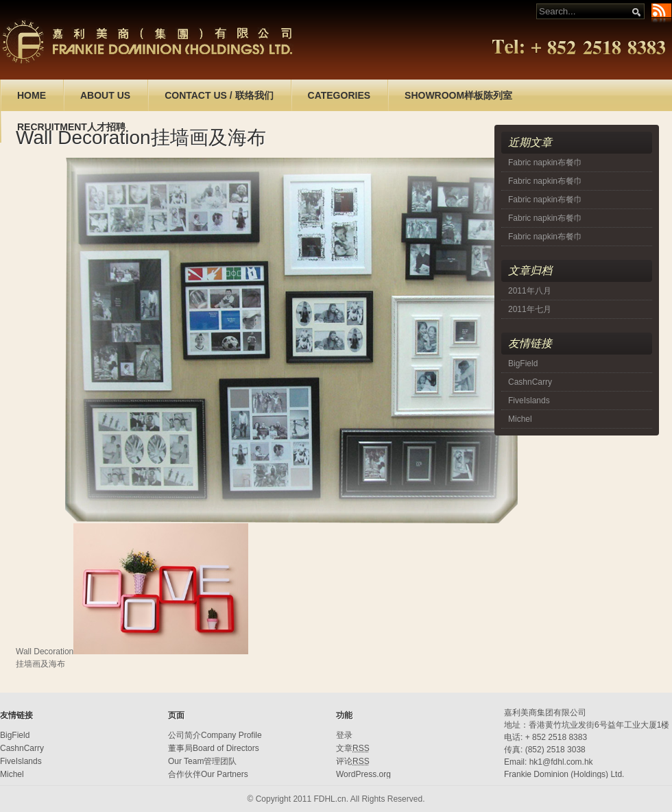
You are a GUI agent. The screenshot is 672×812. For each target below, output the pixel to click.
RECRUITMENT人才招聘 (71, 127)
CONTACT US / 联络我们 (219, 95)
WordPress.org (363, 774)
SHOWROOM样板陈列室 (458, 95)
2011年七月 (530, 309)
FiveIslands (529, 401)
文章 (353, 748)
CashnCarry (530, 382)
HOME (32, 95)
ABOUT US (105, 95)
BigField (523, 363)
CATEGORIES (339, 95)
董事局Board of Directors (214, 748)
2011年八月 (530, 291)
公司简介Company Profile (215, 735)
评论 (353, 761)
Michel (520, 419)
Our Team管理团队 (202, 761)
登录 (344, 735)
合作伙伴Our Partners (208, 774)
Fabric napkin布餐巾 (545, 163)
